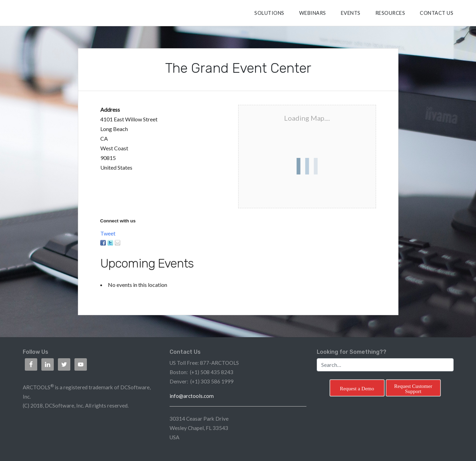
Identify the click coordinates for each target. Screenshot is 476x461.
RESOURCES (390, 13)
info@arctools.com (192, 396)
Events (351, 13)
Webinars (313, 13)
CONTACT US (437, 13)
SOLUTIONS (269, 13)
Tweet (108, 233)
